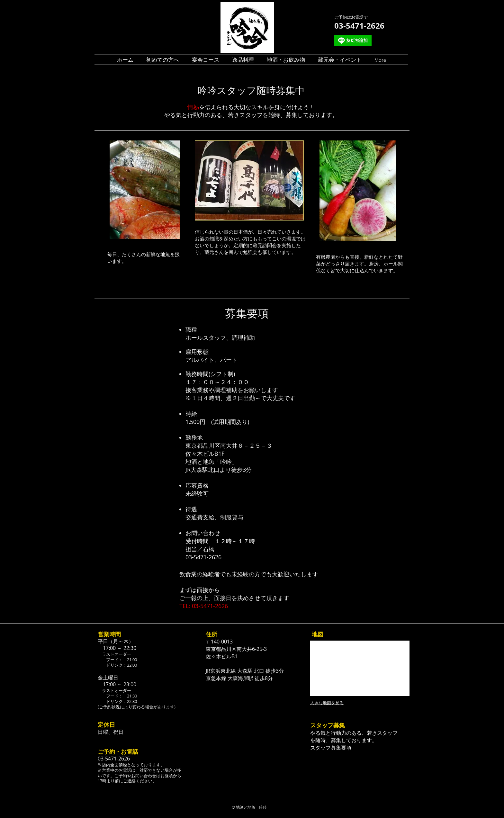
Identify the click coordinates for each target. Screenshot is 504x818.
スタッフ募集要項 (331, 748)
